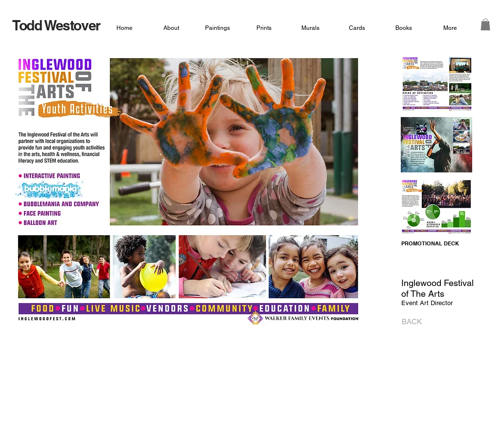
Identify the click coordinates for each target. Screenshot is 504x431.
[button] (485, 24)
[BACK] (409, 322)
